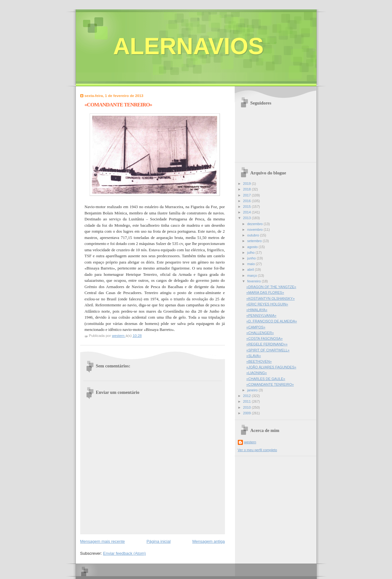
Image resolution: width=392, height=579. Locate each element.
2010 (248, 407)
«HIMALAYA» (257, 310)
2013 (248, 218)
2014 (248, 212)
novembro (255, 230)
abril (251, 270)
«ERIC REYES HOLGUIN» (267, 304)
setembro (255, 241)
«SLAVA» (254, 356)
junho (252, 258)
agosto (253, 247)
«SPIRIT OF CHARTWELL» (268, 350)
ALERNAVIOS (189, 46)
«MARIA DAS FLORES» (265, 292)
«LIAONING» (257, 373)
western (250, 442)
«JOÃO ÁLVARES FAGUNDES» (271, 367)
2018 (248, 189)
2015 (248, 207)
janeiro (253, 390)
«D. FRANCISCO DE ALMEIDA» (272, 321)
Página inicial (159, 541)
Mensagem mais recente (103, 541)
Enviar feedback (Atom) (124, 553)
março (253, 275)
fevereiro (255, 281)
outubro (254, 235)
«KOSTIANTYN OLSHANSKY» (270, 298)
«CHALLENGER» (260, 333)
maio (252, 264)
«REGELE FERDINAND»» (267, 344)
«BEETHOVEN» (259, 361)
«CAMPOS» (256, 327)
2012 (248, 396)
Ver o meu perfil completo (258, 450)
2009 (248, 413)
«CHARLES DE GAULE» (266, 379)
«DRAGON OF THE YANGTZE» (271, 287)
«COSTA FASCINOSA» (264, 338)
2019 (248, 184)
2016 (248, 201)
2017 (248, 195)
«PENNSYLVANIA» (261, 315)
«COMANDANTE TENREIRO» (270, 384)
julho (251, 253)
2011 (248, 401)
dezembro (255, 224)
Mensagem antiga (208, 541)
